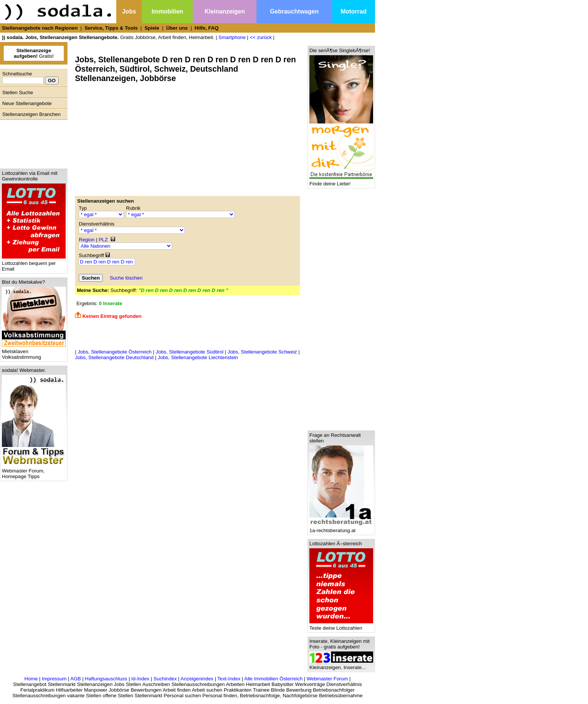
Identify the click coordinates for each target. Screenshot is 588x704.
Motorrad (353, 11)
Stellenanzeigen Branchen (31, 114)
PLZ (103, 240)
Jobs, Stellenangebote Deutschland (114, 357)
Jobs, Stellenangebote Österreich (115, 352)
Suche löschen (126, 278)
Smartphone (232, 37)
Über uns (177, 28)
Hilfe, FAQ (207, 28)
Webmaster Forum (327, 679)
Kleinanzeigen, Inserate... (341, 665)
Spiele (152, 28)
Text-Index (229, 679)
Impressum (54, 679)
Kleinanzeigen (225, 11)
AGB (76, 679)
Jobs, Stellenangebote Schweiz (262, 352)
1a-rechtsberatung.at (341, 528)
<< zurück (261, 37)
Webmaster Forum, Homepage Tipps (34, 471)
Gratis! (34, 53)
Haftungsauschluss (106, 679)
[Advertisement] (32, 142)
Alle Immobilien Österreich (273, 679)
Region (87, 240)
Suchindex (165, 679)
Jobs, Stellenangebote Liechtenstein (198, 357)
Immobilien (167, 11)
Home (31, 679)
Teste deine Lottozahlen (341, 626)
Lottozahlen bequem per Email (34, 264)
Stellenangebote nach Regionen (40, 28)
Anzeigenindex (197, 679)
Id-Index (140, 679)
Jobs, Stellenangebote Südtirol (190, 352)
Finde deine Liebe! (341, 181)
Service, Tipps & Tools (111, 28)
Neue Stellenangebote (27, 103)
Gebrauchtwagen (294, 11)
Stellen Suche (18, 93)
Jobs (129, 11)
